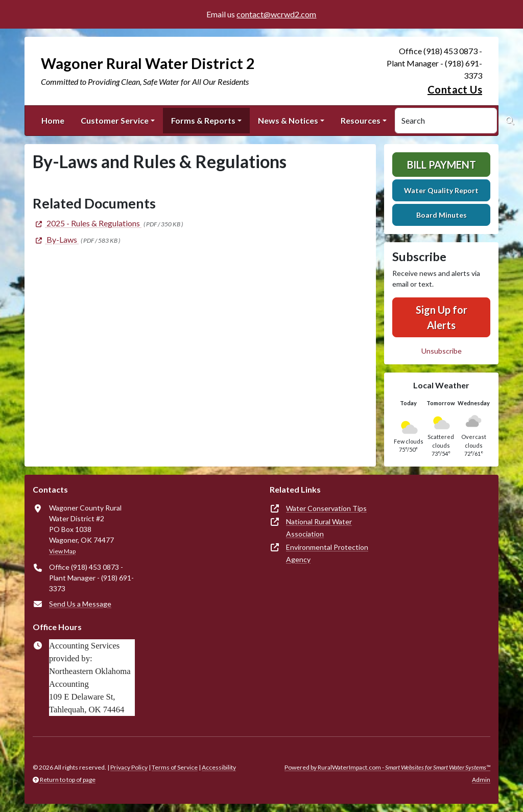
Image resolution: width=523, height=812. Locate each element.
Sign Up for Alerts (442, 317)
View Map (62, 551)
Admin (481, 780)
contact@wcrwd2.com (276, 14)
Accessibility (219, 767)
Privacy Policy (129, 767)
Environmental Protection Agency (327, 553)
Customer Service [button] (115, 120)
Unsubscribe (442, 351)
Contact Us (455, 89)
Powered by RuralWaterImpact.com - (387, 767)
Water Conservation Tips (326, 508)
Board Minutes (442, 215)
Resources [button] (361, 120)
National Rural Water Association (319, 528)
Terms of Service (175, 767)
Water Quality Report (441, 190)
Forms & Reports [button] (203, 120)
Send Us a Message (80, 604)
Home (53, 120)
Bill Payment (442, 165)
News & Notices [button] (288, 120)
